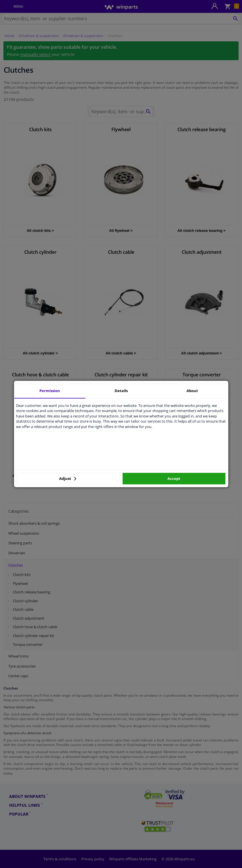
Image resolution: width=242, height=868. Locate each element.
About (192, 391)
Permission (50, 391)
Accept (174, 478)
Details (121, 391)
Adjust (68, 478)
